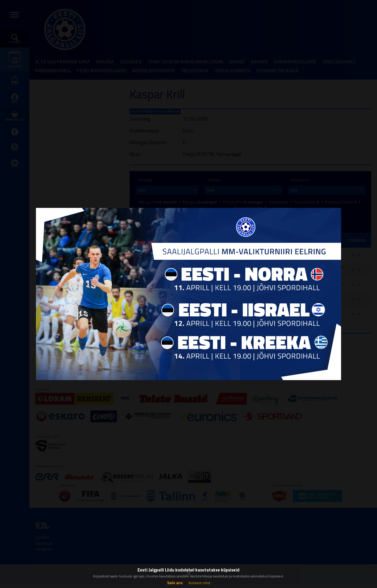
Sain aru (175, 583)
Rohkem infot (199, 583)
